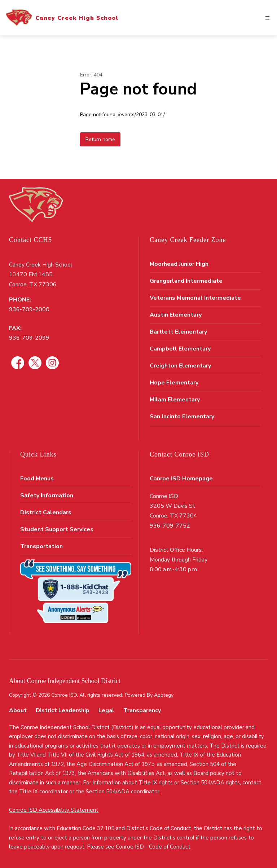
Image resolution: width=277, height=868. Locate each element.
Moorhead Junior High (179, 264)
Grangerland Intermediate (186, 281)
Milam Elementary (175, 400)
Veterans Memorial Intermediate (195, 298)
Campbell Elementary (180, 349)
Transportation (41, 546)
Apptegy (164, 695)
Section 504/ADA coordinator (123, 792)
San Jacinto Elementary (182, 417)
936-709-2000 (29, 309)
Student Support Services (57, 529)
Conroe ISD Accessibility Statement (54, 810)
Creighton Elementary (180, 366)
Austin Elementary (176, 315)
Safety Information (47, 495)
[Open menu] (267, 18)
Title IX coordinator (43, 792)
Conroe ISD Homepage (181, 479)
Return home (100, 139)
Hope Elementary (174, 383)
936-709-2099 (29, 338)
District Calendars (46, 512)
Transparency (142, 710)
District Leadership (63, 710)
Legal (106, 710)
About (18, 710)
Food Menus (37, 479)
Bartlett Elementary (178, 332)
